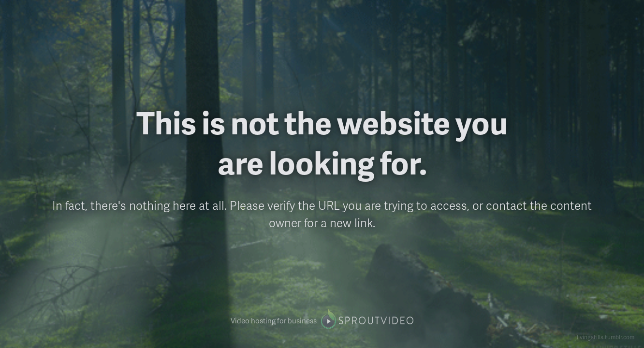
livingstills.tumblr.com (606, 337)
